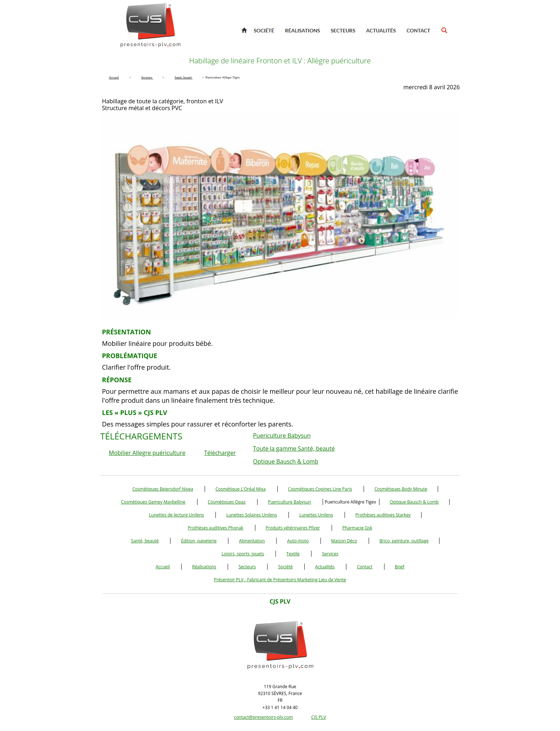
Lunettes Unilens (316, 515)
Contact (365, 567)
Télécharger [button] (220, 453)
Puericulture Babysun (282, 436)
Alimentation (252, 541)
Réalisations (204, 567)
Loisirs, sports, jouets (243, 554)
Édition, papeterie (199, 541)
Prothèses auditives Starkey (383, 515)
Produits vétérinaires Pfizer (293, 528)
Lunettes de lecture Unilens (176, 515)
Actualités (325, 567)
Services (330, 554)
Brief (400, 567)
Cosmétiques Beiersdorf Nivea (163, 489)
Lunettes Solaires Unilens (252, 515)
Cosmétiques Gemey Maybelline (153, 502)
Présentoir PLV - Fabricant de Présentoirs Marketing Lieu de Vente (280, 580)
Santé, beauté (145, 541)
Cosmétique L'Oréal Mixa (241, 489)
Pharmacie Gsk (357, 528)
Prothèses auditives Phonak (215, 528)
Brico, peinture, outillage (404, 541)
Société (285, 567)
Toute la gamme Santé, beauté (294, 448)
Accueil (163, 567)
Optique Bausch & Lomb (285, 461)
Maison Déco (344, 541)
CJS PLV (318, 717)
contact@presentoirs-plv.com (263, 717)
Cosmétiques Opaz (227, 502)
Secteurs (247, 567)
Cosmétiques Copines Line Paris (320, 489)
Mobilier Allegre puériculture (147, 453)
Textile (293, 554)
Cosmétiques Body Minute (401, 489)
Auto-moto (298, 541)
